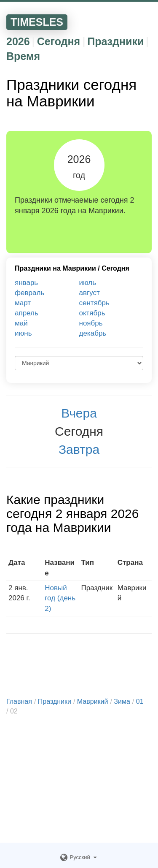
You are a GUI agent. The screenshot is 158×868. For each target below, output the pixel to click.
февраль (29, 293)
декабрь (93, 333)
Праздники (115, 41)
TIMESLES (37, 22)
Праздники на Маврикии (55, 268)
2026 (18, 41)
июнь (23, 333)
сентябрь (94, 303)
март (23, 303)
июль (88, 283)
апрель (27, 313)
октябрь (92, 313)
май (21, 323)
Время (23, 56)
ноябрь (91, 323)
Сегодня (59, 41)
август (90, 293)
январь (26, 283)
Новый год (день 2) (60, 598)
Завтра (79, 449)
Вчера (79, 413)
